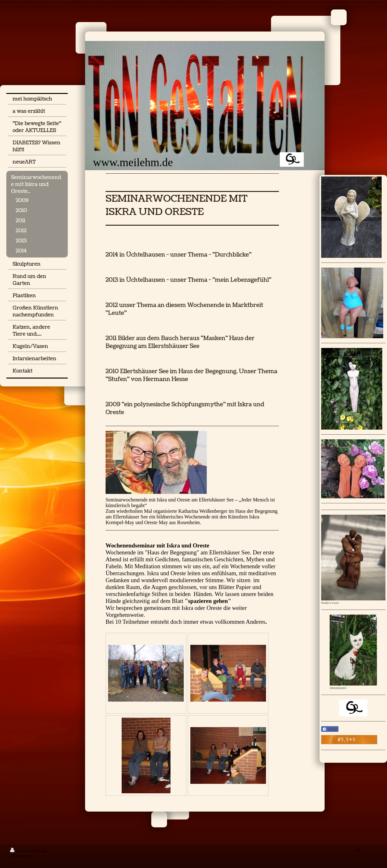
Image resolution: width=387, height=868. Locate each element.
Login (358, 850)
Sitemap (41, 851)
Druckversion (22, 851)
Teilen (330, 729)
